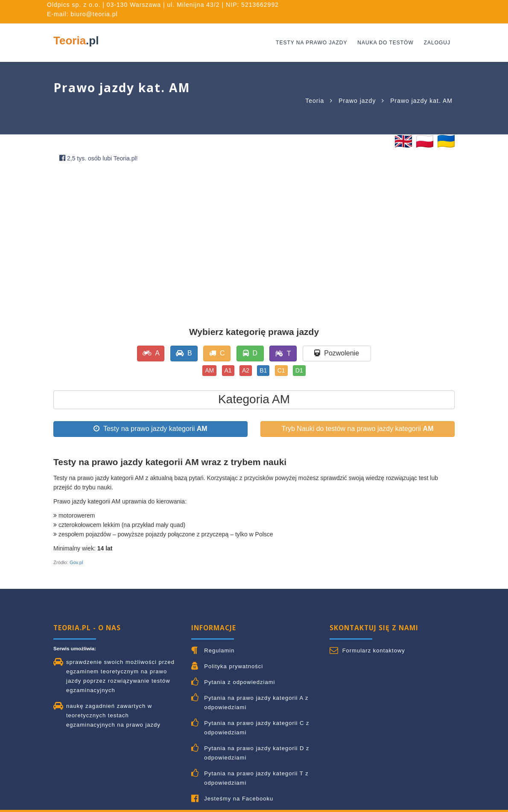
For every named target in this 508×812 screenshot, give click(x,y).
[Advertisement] (254, 235)
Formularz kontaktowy (374, 650)
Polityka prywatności (234, 666)
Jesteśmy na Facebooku (239, 799)
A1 (228, 370)
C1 (281, 370)
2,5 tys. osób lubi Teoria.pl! (99, 158)
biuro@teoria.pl (94, 14)
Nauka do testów (385, 43)
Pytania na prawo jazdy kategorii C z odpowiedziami (257, 728)
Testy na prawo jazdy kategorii (150, 429)
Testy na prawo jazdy (311, 43)
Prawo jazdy (357, 101)
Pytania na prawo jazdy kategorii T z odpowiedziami (256, 778)
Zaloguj (437, 43)
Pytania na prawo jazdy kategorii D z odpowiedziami (257, 753)
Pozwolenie (337, 353)
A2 (246, 370)
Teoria (76, 41)
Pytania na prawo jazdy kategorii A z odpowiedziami (256, 703)
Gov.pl (76, 562)
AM (209, 370)
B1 (263, 370)
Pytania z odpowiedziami (239, 682)
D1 (299, 370)
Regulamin (219, 650)
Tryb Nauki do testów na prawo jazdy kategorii (357, 429)
